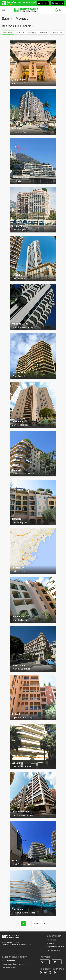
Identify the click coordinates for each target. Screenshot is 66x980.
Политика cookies (9, 968)
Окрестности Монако (55, 947)
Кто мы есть (52, 940)
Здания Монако (53, 950)
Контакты (51, 943)
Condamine (32, 32)
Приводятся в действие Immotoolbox (16, 945)
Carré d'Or (20, 32)
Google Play (58, 3)
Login (59, 10)
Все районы (8, 32)
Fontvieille (43, 32)
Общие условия (8, 961)
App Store (43, 3)
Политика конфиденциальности (15, 964)
